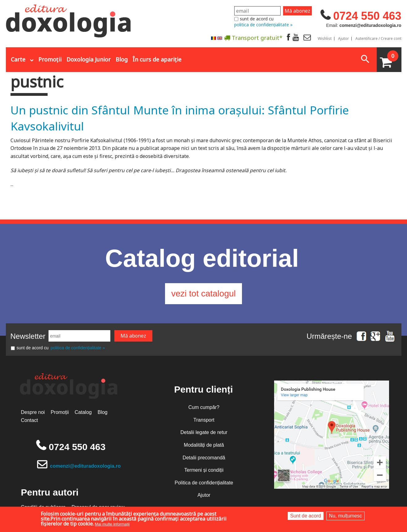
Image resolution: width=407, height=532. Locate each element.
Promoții (50, 59)
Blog (122, 59)
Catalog (83, 412)
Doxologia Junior (89, 59)
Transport (204, 420)
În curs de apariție (157, 59)
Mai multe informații (112, 524)
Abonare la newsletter (216, 53)
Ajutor (343, 39)
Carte (18, 59)
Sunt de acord (306, 516)
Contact (30, 420)
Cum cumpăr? (204, 407)
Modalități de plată (204, 445)
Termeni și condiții (204, 470)
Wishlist (325, 39)
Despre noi (33, 412)
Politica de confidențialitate (204, 483)
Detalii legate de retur (204, 432)
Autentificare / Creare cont (378, 39)
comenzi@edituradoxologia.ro (85, 466)
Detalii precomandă (204, 458)
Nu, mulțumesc (346, 516)
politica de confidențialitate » (263, 25)
